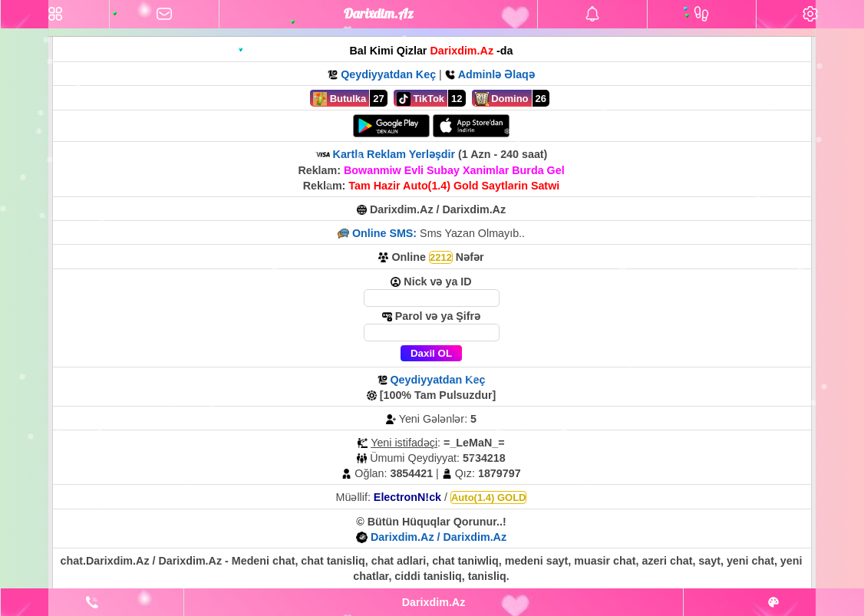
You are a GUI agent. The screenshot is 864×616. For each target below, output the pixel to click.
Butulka (340, 99)
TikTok (420, 99)
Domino (502, 99)
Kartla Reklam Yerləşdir (394, 154)
